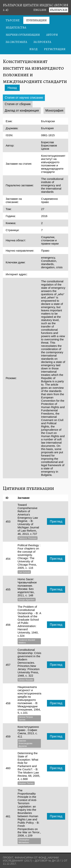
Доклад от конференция (22, 111)
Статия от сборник (18, 104)
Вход (33, 49)
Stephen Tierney (26, 783)
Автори (52, 35)
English (40, 10)
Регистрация (55, 49)
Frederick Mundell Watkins (27, 641)
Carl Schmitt (24, 572)
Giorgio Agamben (27, 600)
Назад (12, 88)
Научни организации (23, 35)
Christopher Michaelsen (24, 841)
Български (59, 10)
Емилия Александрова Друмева (25, 743)
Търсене (13, 20)
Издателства (16, 28)
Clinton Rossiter (26, 680)
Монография (54, 111)
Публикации (36, 20)
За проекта (42, 42)
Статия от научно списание (24, 98)
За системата (16, 42)
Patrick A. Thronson (28, 538)
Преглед (56, 521)
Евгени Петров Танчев (26, 718)
